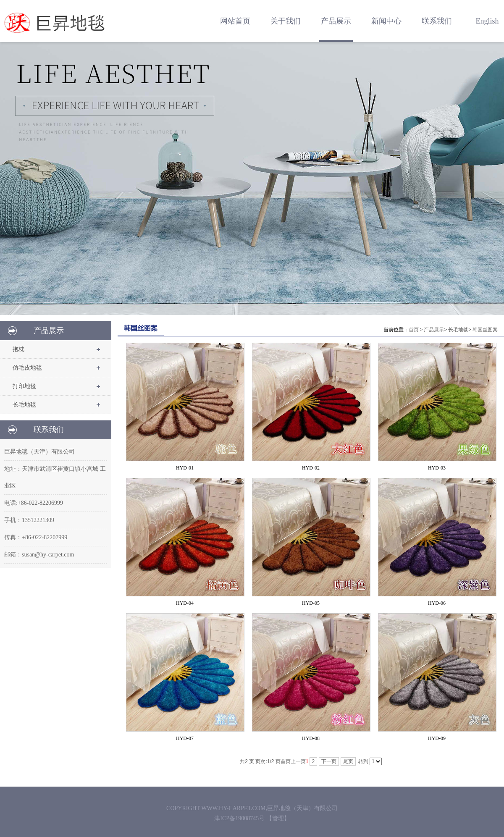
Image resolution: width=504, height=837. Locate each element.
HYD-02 (311, 468)
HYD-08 (311, 738)
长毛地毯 (24, 405)
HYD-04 (185, 603)
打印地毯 (24, 386)
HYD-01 (185, 468)
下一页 (329, 761)
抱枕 (18, 349)
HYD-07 (185, 738)
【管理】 (278, 818)
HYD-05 (311, 603)
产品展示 (434, 330)
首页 (414, 330)
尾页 (348, 761)
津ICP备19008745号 (240, 818)
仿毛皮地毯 (27, 368)
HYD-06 (437, 603)
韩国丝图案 (485, 330)
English (487, 21)
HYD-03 (437, 468)
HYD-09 (437, 738)
